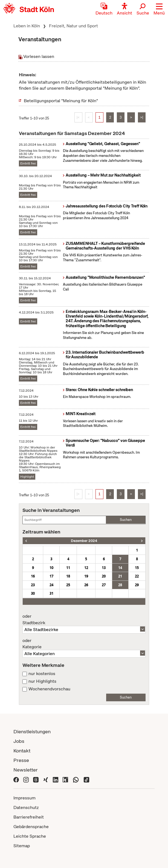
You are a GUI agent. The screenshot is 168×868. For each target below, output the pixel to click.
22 (137, 576)
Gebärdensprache (31, 827)
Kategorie (84, 644)
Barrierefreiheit (29, 817)
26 (86, 585)
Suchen (126, 520)
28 (120, 585)
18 (68, 576)
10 (51, 568)
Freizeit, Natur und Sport (73, 26)
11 (68, 568)
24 (51, 585)
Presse (21, 760)
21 (120, 576)
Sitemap (22, 846)
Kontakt (22, 751)
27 (104, 585)
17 (51, 576)
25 (68, 585)
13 (104, 568)
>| (142, 117)
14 (120, 568)
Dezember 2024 (84, 541)
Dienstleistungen (32, 731)
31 (51, 593)
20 (104, 576)
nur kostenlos (42, 674)
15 (137, 568)
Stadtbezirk (84, 620)
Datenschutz (26, 807)
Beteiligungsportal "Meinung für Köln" (61, 101)
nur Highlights (42, 681)
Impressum (24, 798)
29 (137, 585)
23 (33, 585)
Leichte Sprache (30, 836)
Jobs (19, 741)
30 (33, 593)
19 (86, 576)
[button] (159, 10)
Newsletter (26, 770)
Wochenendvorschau (49, 689)
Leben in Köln (27, 26)
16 (33, 576)
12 (86, 568)
